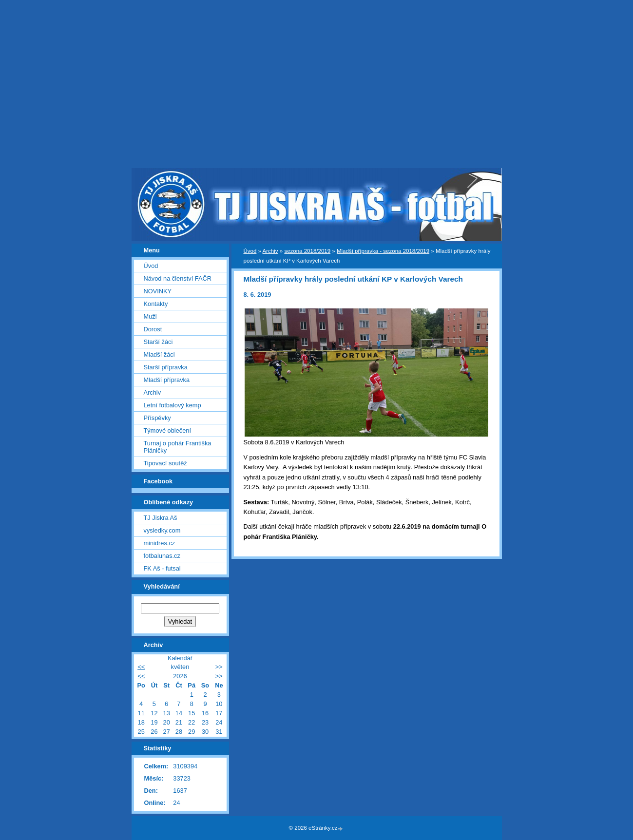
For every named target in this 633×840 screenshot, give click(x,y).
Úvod (250, 251)
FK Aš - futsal (162, 568)
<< (141, 667)
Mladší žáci (159, 354)
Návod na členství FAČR (178, 278)
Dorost (153, 329)
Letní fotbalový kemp (173, 405)
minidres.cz (160, 543)
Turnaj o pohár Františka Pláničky (178, 447)
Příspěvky (157, 418)
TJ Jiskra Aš (161, 518)
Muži (150, 316)
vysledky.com (162, 530)
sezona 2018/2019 (307, 251)
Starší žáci (158, 342)
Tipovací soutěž (165, 463)
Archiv (270, 251)
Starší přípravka (166, 367)
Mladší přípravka (167, 380)
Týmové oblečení (167, 430)
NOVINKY (158, 291)
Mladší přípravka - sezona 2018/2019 (383, 251)
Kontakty (156, 304)
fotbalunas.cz (162, 556)
